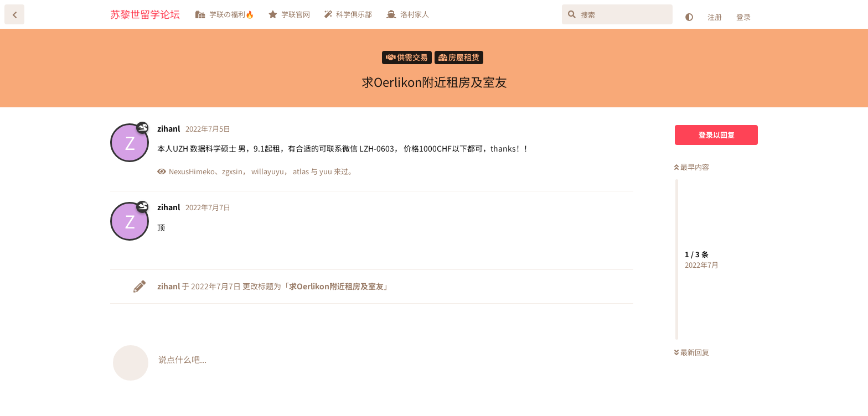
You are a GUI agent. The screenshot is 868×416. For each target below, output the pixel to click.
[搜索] (617, 14)
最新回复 (692, 352)
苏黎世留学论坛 (145, 14)
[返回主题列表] (14, 14)
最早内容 (692, 167)
